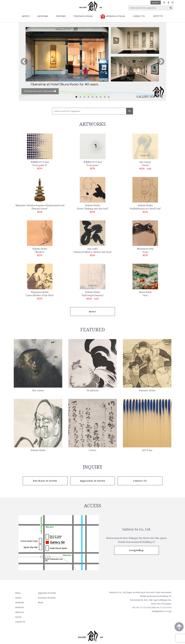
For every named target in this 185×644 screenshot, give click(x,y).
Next (161, 62)
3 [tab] (84, 97)
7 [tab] (101, 97)
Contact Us (73, 603)
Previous (24, 62)
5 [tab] (93, 97)
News (40, 603)
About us (73, 593)
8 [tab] (105, 97)
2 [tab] (80, 97)
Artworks (19, 603)
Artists (18, 598)
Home (18, 593)
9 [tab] (109, 97)
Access (71, 598)
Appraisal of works (46, 593)
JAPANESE (156, 2)
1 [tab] (76, 97)
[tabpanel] (92, 62)
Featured (19, 607)
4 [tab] (89, 97)
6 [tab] (97, 97)
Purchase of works (46, 598)
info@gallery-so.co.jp (162, 611)
